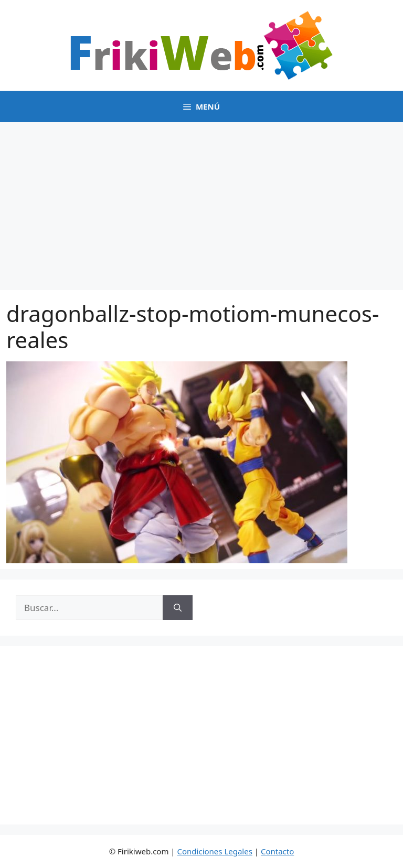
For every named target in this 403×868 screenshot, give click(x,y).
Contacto (277, 851)
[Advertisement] (201, 201)
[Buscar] (178, 608)
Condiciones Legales (215, 851)
